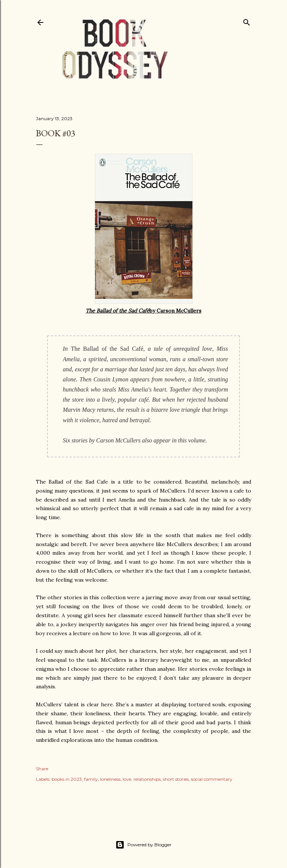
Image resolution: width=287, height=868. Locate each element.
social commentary (212, 779)
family (91, 779)
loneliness (110, 779)
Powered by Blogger (143, 845)
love (127, 779)
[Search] (247, 21)
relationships (147, 779)
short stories (176, 779)
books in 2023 (67, 779)
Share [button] (42, 769)
